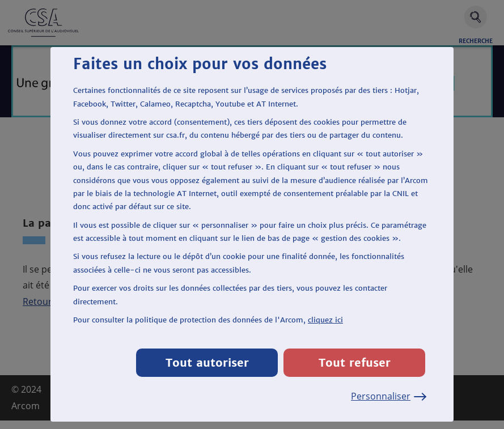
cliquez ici (325, 320)
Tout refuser (355, 362)
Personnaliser (388, 396)
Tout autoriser (207, 362)
